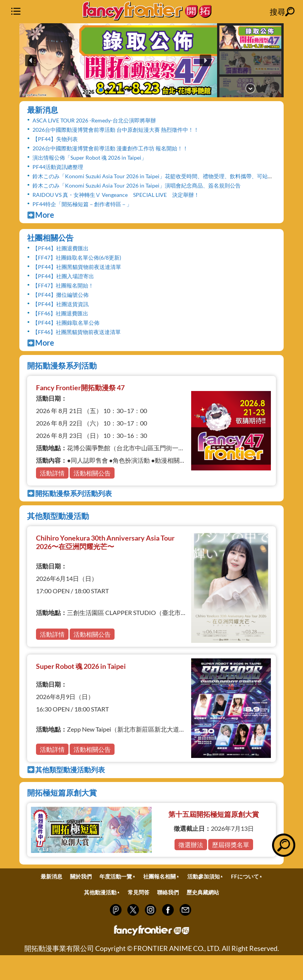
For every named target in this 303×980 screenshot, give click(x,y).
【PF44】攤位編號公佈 (61, 295)
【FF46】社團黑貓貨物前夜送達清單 (77, 332)
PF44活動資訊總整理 (58, 167)
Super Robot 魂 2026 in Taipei (81, 666)
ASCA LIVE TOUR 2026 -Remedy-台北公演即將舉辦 (94, 120)
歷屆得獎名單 (231, 845)
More (41, 215)
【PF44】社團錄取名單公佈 (66, 323)
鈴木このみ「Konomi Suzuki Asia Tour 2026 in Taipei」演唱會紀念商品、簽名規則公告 (137, 185)
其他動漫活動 (100, 892)
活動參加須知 (204, 876)
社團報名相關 (159, 876)
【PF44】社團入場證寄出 (63, 276)
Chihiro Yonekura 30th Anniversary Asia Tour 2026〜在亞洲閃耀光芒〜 (105, 542)
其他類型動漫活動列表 (66, 770)
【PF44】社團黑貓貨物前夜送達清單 (77, 267)
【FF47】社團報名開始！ (63, 285)
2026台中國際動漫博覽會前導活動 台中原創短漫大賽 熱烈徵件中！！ (116, 130)
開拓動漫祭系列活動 (62, 365)
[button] (118, 60)
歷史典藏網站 (203, 892)
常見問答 (139, 892)
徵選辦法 (191, 845)
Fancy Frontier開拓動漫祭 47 (80, 388)
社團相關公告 (50, 238)
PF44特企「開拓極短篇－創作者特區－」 (82, 204)
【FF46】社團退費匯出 (60, 313)
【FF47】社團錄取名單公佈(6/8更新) (77, 257)
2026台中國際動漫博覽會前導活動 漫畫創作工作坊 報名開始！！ (110, 148)
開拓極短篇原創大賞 (62, 792)
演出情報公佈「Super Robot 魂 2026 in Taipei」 (90, 158)
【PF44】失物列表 (55, 139)
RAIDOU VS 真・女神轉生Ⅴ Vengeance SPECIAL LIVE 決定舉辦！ (116, 195)
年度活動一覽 (116, 876)
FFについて (245, 876)
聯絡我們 (168, 892)
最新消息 (43, 110)
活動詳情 (52, 473)
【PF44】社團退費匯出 (61, 248)
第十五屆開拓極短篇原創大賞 (214, 814)
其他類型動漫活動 (58, 516)
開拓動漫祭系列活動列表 (69, 493)
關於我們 (81, 876)
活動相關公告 (92, 473)
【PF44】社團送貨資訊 (61, 304)
